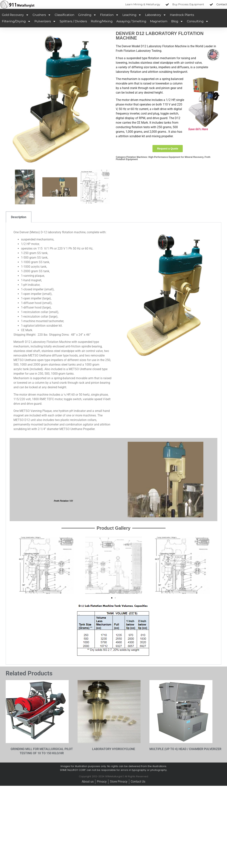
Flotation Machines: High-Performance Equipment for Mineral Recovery (165, 157)
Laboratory (156, 15)
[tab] (37, 217)
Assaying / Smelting (131, 21)
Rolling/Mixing (102, 21)
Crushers (42, 15)
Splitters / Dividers (73, 21)
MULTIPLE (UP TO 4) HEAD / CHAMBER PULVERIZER (185, 749)
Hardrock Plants (182, 15)
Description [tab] (19, 217)
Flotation (109, 15)
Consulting (198, 21)
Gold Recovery (15, 15)
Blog (177, 21)
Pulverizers (45, 21)
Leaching (132, 15)
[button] (12, 188)
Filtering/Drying (16, 21)
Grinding (87, 15)
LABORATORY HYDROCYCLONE (114, 749)
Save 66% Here (198, 129)
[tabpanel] (113, 444)
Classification (65, 15)
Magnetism (159, 21)
